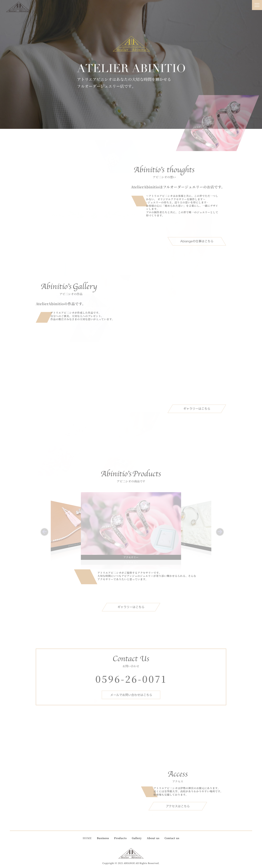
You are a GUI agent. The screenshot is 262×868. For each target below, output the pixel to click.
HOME (87, 838)
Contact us (172, 838)
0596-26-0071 (131, 679)
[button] (43, 531)
